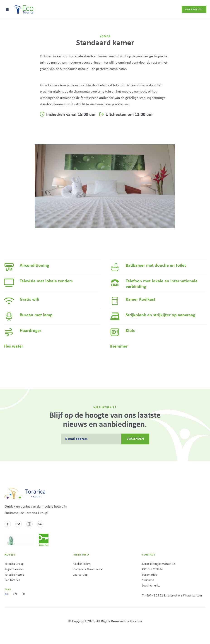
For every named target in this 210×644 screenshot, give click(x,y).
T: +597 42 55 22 (152, 596)
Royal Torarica (14, 569)
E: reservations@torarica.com (183, 596)
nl (6, 594)
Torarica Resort (14, 575)
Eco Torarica (12, 580)
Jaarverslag (81, 575)
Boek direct (194, 9)
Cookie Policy (82, 564)
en (15, 594)
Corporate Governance (88, 569)
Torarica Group (14, 564)
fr (23, 594)
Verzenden (135, 439)
